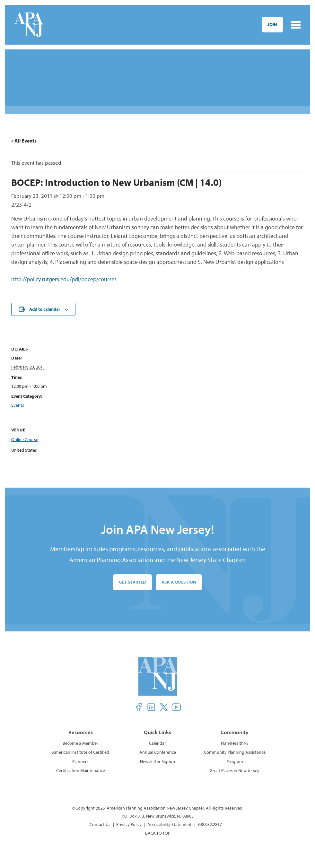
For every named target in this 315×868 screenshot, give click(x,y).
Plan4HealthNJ (235, 743)
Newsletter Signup (157, 761)
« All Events (24, 141)
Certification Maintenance (81, 770)
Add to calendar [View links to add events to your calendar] (45, 309)
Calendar (157, 743)
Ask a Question (179, 582)
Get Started (132, 582)
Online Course (25, 439)
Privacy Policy (129, 824)
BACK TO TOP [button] (158, 833)
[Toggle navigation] (296, 25)
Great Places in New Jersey (235, 770)
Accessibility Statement (170, 824)
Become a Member (80, 743)
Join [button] (272, 24)
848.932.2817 (210, 824)
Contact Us (100, 824)
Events (18, 405)
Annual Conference (158, 752)
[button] (139, 707)
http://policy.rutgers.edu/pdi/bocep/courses (64, 279)
